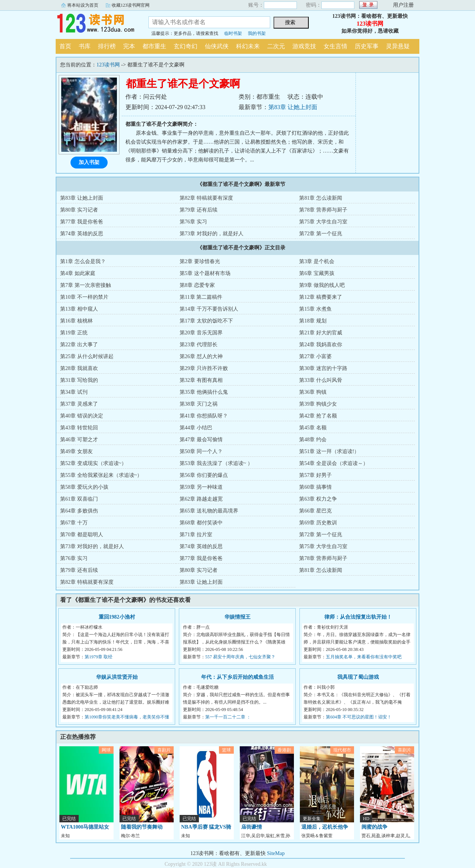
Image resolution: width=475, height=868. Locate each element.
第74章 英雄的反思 (82, 234)
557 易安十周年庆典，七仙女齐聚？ (240, 657)
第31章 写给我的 (79, 380)
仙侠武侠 (217, 46)
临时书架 (233, 33)
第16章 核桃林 (76, 321)
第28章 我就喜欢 (79, 368)
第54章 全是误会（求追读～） (334, 463)
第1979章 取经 (99, 657)
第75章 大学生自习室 (323, 222)
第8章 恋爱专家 (197, 285)
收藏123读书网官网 (131, 5)
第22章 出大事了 (79, 345)
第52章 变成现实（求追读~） (93, 463)
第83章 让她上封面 (293, 107)
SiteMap (276, 853)
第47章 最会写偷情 (201, 440)
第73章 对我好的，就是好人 (212, 234)
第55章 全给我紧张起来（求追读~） (101, 475)
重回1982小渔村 (117, 617)
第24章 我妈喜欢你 (321, 345)
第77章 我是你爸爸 (82, 222)
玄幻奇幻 (186, 46)
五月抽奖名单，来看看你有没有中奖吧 (364, 657)
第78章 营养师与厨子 (323, 210)
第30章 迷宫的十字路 (323, 368)
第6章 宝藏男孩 (317, 273)
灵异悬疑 (398, 46)
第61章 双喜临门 (79, 499)
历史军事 (367, 46)
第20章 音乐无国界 (201, 333)
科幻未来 (248, 46)
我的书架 (257, 33)
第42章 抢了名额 (318, 416)
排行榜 (107, 46)
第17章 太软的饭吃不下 (206, 321)
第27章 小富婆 (315, 356)
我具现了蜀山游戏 (358, 677)
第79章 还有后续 (199, 210)
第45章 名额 (313, 428)
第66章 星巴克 (315, 511)
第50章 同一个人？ (201, 451)
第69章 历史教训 (318, 523)
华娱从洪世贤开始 (117, 677)
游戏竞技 (304, 46)
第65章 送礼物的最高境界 (209, 511)
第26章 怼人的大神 (201, 356)
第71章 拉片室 (196, 535)
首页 (65, 46)
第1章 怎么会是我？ (83, 261)
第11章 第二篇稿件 (201, 297)
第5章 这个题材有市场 (205, 273)
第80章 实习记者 (79, 210)
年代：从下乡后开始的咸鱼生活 (237, 677)
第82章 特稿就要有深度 (206, 198)
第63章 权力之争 (318, 499)
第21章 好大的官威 (321, 333)
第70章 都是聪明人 (82, 535)
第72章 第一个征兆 (321, 234)
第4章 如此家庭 (78, 273)
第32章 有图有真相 (201, 380)
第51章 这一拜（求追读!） (329, 451)
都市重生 (154, 46)
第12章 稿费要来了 (321, 297)
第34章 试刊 (74, 392)
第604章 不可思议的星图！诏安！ (359, 717)
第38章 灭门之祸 (199, 404)
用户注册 (403, 5)
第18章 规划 (313, 321)
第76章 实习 (193, 222)
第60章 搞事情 (315, 487)
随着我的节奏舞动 (142, 827)
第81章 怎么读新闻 (321, 198)
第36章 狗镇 (313, 392)
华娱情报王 (237, 617)
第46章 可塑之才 (79, 440)
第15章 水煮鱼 (315, 309)
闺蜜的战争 (374, 827)
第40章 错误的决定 (82, 416)
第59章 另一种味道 (201, 487)
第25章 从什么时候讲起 (87, 356)
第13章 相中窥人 (79, 309)
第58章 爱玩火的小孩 (84, 487)
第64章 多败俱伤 (79, 511)
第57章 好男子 (315, 475)
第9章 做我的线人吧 (322, 285)
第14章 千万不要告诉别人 (209, 309)
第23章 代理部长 (199, 345)
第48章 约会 (313, 440)
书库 (85, 46)
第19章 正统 (74, 333)
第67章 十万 (74, 523)
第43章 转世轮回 (79, 428)
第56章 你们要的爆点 (204, 475)
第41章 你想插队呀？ (204, 416)
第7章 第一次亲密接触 (86, 285)
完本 (129, 46)
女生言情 (335, 46)
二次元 (276, 46)
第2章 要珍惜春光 (200, 261)
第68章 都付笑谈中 (201, 523)
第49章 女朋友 (76, 451)
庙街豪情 (252, 827)
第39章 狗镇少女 (318, 404)
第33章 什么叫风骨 (321, 380)
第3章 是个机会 (317, 261)
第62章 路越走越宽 (201, 499)
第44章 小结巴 (196, 428)
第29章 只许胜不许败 (204, 368)
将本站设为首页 (83, 5)
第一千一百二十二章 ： (228, 717)
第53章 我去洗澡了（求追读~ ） (216, 463)
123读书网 (96, 24)
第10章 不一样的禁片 (84, 297)
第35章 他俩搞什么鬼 (204, 392)
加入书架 (89, 162)
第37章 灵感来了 (79, 404)
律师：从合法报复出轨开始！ (358, 617)
